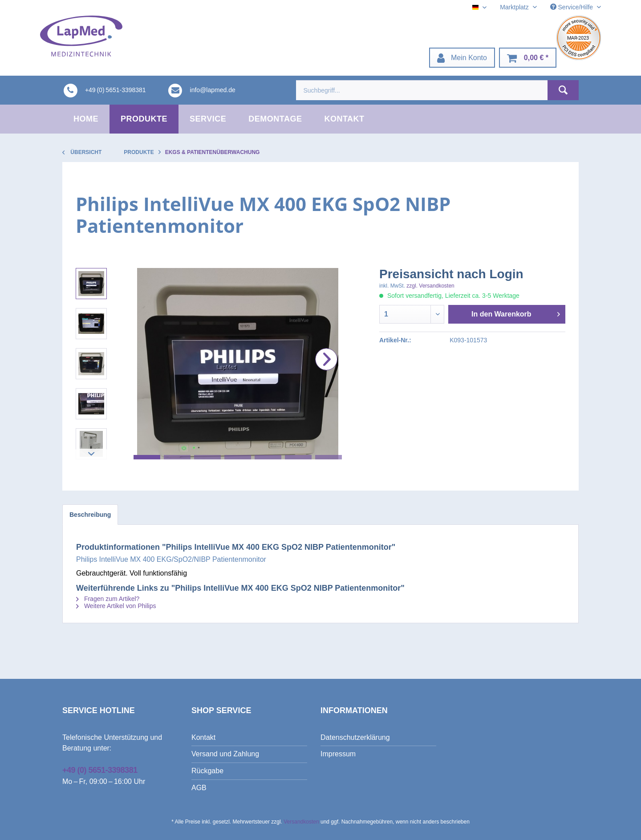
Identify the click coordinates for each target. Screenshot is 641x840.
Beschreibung (90, 515)
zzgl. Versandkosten (430, 286)
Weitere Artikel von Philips (116, 606)
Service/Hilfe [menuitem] (572, 7)
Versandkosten (301, 822)
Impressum (338, 754)
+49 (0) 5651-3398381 (100, 770)
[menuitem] (462, 58)
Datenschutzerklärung (355, 737)
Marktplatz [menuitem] (515, 7)
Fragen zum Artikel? (108, 599)
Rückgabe (207, 771)
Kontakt (203, 737)
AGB (199, 788)
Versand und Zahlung (225, 754)
